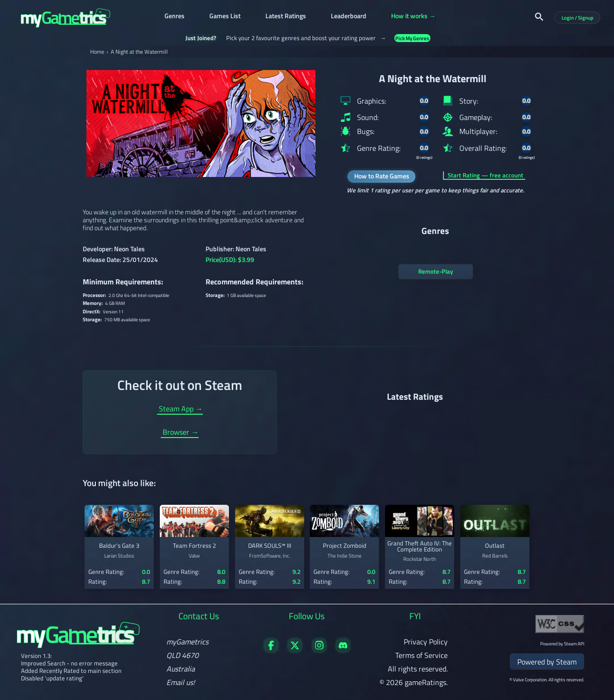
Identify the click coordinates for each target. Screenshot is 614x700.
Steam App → (181, 410)
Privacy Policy (426, 642)
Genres (175, 17)
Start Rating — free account (485, 176)
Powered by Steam (547, 662)
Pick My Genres (412, 38)
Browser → (181, 433)
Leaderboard (349, 17)
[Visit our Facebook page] (271, 650)
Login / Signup (578, 18)
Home (97, 52)
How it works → (413, 17)
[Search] (539, 17)
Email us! (181, 682)
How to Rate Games (382, 176)
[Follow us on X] (295, 650)
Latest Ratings (286, 17)
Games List (225, 17)
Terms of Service (421, 655)
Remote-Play (436, 271)
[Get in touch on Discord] (343, 650)
